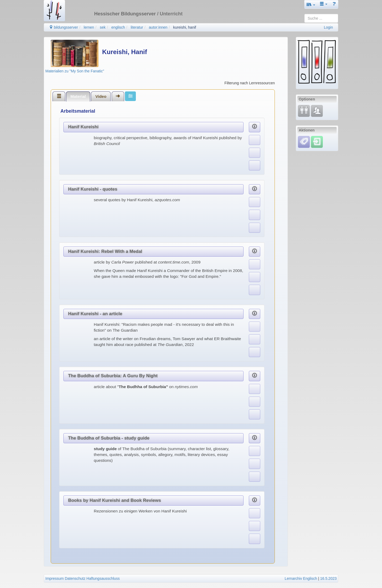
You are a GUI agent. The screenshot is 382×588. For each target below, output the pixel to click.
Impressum (55, 578)
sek (103, 27)
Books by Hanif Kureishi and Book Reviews (115, 500)
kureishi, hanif (185, 27)
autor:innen (158, 27)
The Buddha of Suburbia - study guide (109, 438)
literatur (137, 27)
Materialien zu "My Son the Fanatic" (75, 71)
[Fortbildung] (304, 111)
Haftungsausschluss (103, 578)
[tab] (59, 96)
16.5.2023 (328, 578)
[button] (311, 4)
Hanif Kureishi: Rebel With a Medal (105, 251)
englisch (118, 27)
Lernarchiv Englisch (301, 578)
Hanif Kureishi (83, 127)
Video (101, 96)
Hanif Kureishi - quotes (93, 189)
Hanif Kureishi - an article (95, 314)
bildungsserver (64, 27)
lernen (89, 27)
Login (328, 27)
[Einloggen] (317, 142)
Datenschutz (75, 578)
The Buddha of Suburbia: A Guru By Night (113, 376)
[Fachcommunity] (317, 111)
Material (78, 96)
